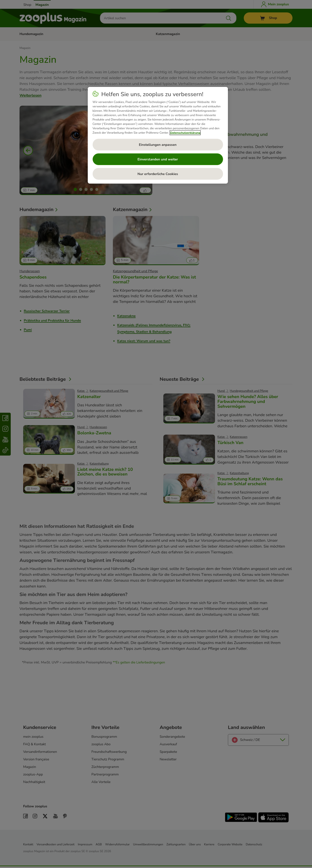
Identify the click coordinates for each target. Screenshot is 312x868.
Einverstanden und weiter (158, 159)
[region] (158, 135)
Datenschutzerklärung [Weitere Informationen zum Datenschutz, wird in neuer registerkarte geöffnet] (185, 133)
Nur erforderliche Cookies (158, 174)
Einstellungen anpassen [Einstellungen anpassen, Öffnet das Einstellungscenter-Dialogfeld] (158, 145)
